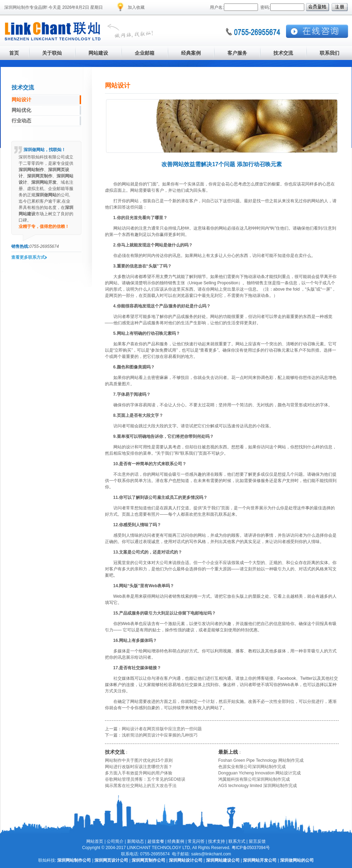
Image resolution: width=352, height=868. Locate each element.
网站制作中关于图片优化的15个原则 (139, 760)
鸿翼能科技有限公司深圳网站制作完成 (254, 779)
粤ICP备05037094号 (251, 848)
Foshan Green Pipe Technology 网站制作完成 (261, 760)
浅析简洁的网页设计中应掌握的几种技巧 (160, 735)
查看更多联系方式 (28, 257)
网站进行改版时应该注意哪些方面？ (139, 767)
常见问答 (196, 841)
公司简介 (115, 841)
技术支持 (217, 841)
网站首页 (95, 841)
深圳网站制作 (17, 7)
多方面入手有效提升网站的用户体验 (139, 773)
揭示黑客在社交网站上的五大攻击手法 (141, 786)
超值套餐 (156, 841)
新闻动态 (135, 841)
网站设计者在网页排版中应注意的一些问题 (162, 729)
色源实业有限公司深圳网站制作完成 (252, 767)
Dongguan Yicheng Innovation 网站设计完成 (260, 773)
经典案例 (176, 841)
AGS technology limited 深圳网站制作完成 (258, 786)
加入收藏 (136, 7)
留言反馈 (257, 841)
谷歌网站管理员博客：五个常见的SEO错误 (145, 779)
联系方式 (237, 841)
